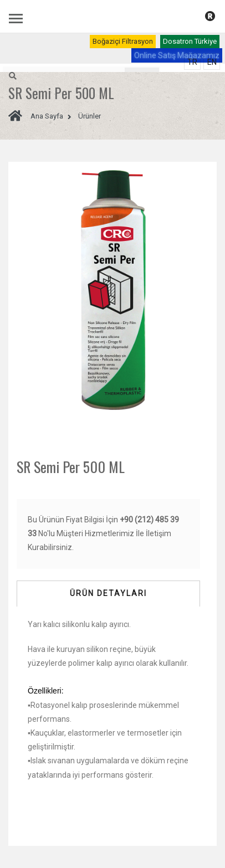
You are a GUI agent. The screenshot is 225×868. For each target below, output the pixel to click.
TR (192, 62)
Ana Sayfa (36, 116)
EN (212, 62)
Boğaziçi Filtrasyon (123, 41)
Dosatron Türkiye (190, 41)
